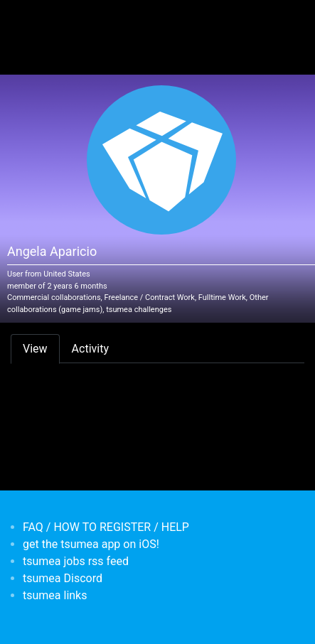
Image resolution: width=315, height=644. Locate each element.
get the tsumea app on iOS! (91, 544)
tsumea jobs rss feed (76, 561)
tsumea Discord (63, 578)
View (35, 349)
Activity (90, 349)
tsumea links (55, 595)
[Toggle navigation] (31, 20)
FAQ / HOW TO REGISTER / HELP (106, 527)
